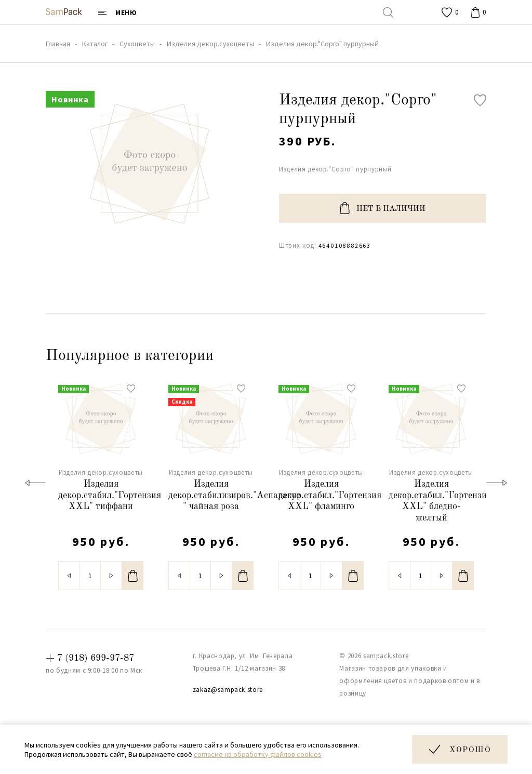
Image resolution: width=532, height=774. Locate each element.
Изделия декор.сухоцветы (101, 472)
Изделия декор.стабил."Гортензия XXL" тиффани (101, 495)
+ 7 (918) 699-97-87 (90, 658)
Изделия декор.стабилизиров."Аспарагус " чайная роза (211, 495)
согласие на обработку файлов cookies (258, 754)
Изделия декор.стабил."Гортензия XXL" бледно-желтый (431, 501)
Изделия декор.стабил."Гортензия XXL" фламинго (321, 495)
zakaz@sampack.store (228, 690)
